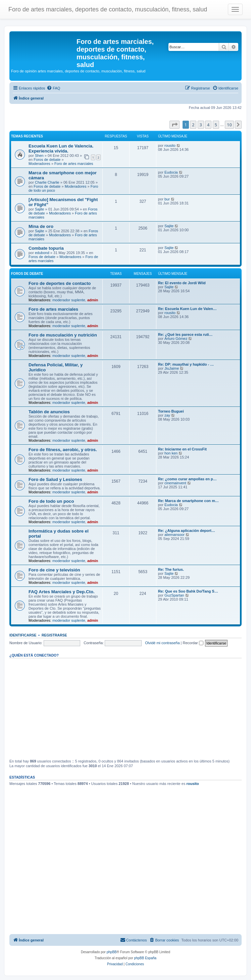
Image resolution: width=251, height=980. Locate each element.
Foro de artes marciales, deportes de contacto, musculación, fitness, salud (108, 9)
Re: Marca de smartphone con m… (188, 501)
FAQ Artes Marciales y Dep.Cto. (62, 592)
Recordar (193, 643)
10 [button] (229, 125)
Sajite (40, 209)
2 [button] (193, 125)
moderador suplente (69, 300)
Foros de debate (47, 160)
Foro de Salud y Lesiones (55, 479)
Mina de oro (41, 226)
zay (167, 415)
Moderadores (39, 164)
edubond (42, 253)
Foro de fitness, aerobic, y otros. (63, 450)
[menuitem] (53, 88)
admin (93, 300)
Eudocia (171, 172)
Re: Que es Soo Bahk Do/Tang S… (188, 591)
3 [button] (201, 125)
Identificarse (23, 635)
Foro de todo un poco (51, 501)
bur (167, 199)
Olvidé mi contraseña (162, 643)
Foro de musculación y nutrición (63, 335)
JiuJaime (172, 368)
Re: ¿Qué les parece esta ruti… (185, 334)
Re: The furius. (171, 569)
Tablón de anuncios (49, 412)
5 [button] (216, 125)
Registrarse (54, 635)
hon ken (171, 453)
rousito (170, 145)
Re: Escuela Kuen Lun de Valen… (187, 309)
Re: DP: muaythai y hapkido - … (186, 364)
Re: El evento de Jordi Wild (182, 283)
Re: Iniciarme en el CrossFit (182, 449)
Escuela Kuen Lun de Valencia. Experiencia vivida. (61, 148)
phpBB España (145, 958)
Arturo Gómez (176, 339)
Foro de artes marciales (74, 164)
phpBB (112, 952)
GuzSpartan (174, 595)
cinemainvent (175, 483)
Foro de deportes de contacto (60, 283)
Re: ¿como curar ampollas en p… (187, 479)
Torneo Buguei (171, 411)
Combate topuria (46, 248)
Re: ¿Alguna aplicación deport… (187, 531)
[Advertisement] (125, 709)
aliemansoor (174, 535)
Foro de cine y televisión (54, 570)
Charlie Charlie (47, 182)
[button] (174, 125)
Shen (39, 156)
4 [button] (208, 125)
